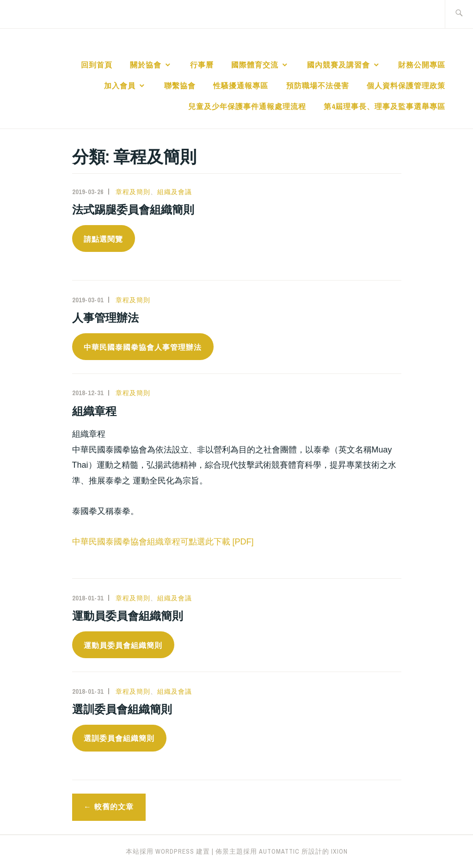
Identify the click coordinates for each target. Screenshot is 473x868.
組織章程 (94, 411)
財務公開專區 (422, 65)
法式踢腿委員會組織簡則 (133, 209)
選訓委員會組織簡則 (122, 709)
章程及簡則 (133, 192)
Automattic (279, 851)
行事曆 (202, 65)
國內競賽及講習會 (338, 65)
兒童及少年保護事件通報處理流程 (247, 106)
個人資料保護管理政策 (406, 86)
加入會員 (120, 86)
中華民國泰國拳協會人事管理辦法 (143, 347)
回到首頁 (97, 65)
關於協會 (146, 65)
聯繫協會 (180, 86)
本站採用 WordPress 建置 (168, 851)
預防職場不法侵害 (318, 86)
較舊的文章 (114, 807)
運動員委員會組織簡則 (128, 616)
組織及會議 (175, 192)
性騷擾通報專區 (241, 86)
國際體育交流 (255, 65)
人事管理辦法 (105, 318)
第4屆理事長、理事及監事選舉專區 (384, 106)
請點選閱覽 (103, 239)
